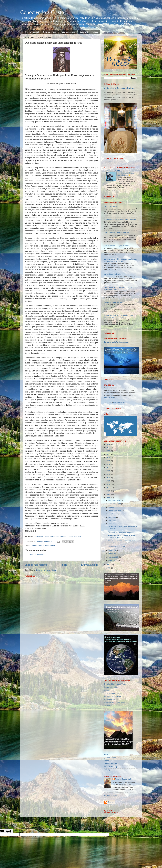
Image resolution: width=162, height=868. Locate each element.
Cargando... (108, 162)
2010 (109, 491)
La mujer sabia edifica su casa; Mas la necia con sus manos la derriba (121, 260)
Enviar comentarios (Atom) (46, 570)
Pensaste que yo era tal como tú (120, 532)
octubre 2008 (114, 507)
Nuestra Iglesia (109, 699)
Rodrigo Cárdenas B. (124, 779)
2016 (109, 471)
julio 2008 (112, 517)
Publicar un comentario (37, 555)
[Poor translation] (9, 831)
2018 (109, 464)
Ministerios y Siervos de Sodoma (119, 88)
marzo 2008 (113, 554)
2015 (109, 474)
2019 (109, 461)
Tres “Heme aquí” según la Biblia (116, 246)
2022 (109, 451)
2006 (109, 568)
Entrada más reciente (36, 565)
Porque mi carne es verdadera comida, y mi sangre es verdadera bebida (120, 317)
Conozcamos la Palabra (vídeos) (116, 342)
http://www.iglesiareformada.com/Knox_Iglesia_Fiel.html (58, 536)
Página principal (32, 32)
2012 (109, 484)
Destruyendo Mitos (114, 171)
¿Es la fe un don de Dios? (114, 302)
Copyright (84, 32)
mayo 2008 (113, 524)
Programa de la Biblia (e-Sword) (116, 702)
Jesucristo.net (109, 690)
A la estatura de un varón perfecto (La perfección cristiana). (118, 288)
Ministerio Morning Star (113, 696)
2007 (109, 565)
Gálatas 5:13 (109, 398)
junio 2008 (113, 520)
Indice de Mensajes (111, 767)
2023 (109, 448)
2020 (109, 458)
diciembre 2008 (115, 501)
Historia (34, 545)
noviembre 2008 (115, 504)
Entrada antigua (90, 565)
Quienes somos (50, 32)
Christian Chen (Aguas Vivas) (115, 684)
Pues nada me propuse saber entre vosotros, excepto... (121, 536)
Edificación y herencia (116, 546)
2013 (109, 481)
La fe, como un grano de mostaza (117, 233)
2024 (109, 444)
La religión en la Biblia (112, 274)
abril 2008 (112, 550)
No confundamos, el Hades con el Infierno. (120, 220)
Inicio (64, 565)
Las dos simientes (111, 207)
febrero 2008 (114, 557)
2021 (109, 454)
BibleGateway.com (120, 402)
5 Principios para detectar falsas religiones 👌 (125, 174)
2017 (109, 468)
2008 (109, 498)
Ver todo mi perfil (110, 795)
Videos (95, 32)
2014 (109, 478)
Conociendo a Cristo (42, 12)
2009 (109, 494)
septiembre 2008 (115, 510)
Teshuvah (107, 705)
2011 (109, 488)
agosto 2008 (113, 514)
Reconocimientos (68, 32)
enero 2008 (113, 560)
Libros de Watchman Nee (113, 693)
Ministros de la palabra (46, 545)
